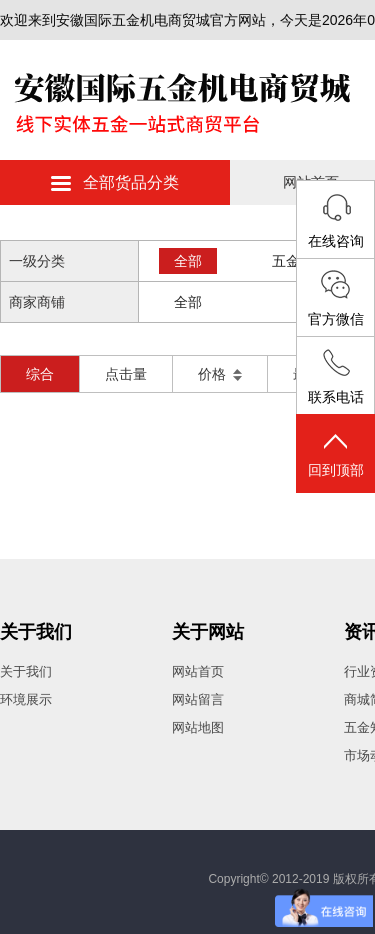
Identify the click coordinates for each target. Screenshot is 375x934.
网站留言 (198, 699)
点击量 (126, 374)
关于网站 (208, 632)
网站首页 (198, 671)
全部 (188, 261)
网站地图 (198, 727)
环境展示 (26, 699)
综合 (40, 374)
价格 (220, 374)
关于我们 (36, 632)
